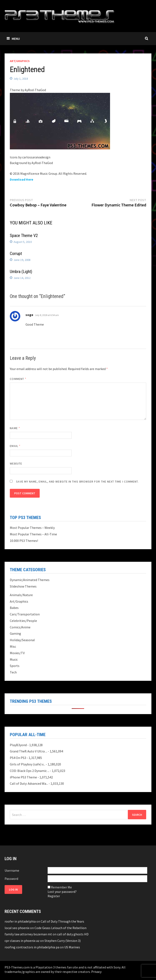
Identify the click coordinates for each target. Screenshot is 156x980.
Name (15, 428)
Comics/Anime (20, 627)
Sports (15, 666)
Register (54, 896)
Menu (13, 39)
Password (11, 879)
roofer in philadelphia (20, 921)
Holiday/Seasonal (22, 640)
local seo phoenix (17, 928)
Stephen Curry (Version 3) (63, 941)
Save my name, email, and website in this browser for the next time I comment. (77, 482)
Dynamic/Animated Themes (30, 580)
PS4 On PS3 (18, 758)
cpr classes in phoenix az (22, 941)
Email (15, 446)
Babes (14, 608)
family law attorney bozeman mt (28, 934)
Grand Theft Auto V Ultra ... (29, 751)
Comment (18, 379)
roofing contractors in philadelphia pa (32, 947)
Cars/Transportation (25, 614)
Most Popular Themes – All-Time (33, 534)
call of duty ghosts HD (73, 934)
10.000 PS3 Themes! (24, 541)
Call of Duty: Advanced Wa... (29, 783)
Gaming (15, 633)
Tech (13, 672)
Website (16, 463)
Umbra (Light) (21, 272)
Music (14, 659)
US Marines (72, 947)
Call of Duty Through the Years (62, 921)
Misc (13, 646)
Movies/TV (17, 653)
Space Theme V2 (24, 236)
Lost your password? (62, 892)
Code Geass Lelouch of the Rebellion (60, 928)
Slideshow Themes (23, 586)
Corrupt (16, 254)
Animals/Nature (21, 595)
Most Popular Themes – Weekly (32, 528)
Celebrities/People (23, 621)
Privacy (96, 972)
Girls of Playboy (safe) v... (27, 764)
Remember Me (61, 887)
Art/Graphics (20, 61)
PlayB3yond (18, 745)
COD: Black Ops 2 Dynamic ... (30, 771)
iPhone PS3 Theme (23, 777)
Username (12, 870)
